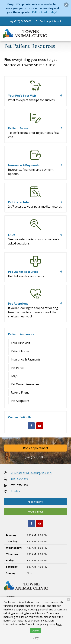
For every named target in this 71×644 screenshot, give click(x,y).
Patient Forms (20, 351)
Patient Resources (21, 334)
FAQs (14, 376)
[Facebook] (31, 426)
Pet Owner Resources (25, 384)
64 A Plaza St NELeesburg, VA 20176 (31, 473)
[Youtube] (40, 426)
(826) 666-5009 (35, 457)
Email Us (15, 491)
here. (59, 624)
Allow (36, 631)
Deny (35, 638)
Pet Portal (17, 368)
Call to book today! (44, 12)
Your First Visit (20, 343)
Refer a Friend (20, 392)
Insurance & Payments (26, 359)
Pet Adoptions (20, 401)
